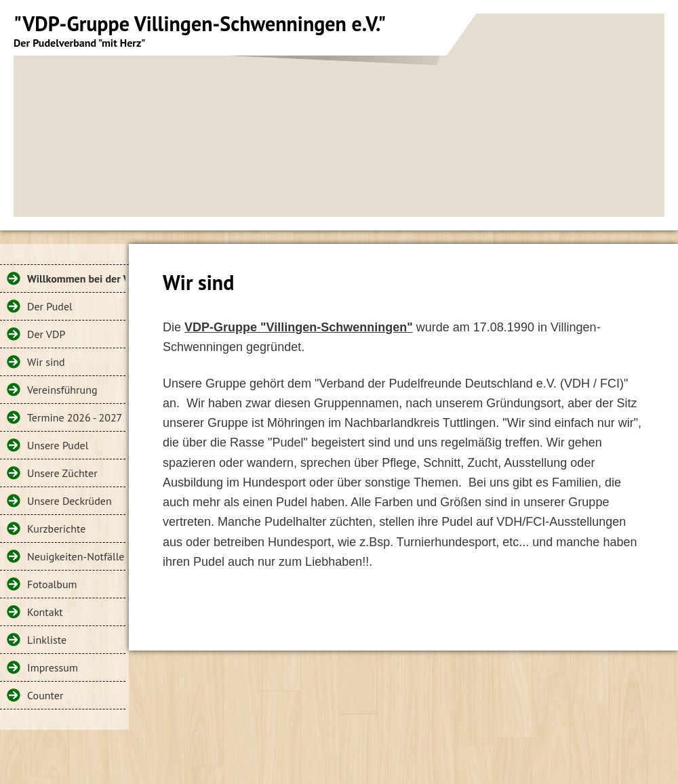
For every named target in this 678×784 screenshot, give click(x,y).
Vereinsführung (62, 390)
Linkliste (47, 640)
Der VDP (46, 334)
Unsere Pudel (58, 445)
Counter (45, 695)
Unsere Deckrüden (69, 501)
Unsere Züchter (62, 473)
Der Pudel (50, 306)
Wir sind (46, 362)
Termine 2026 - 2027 (75, 417)
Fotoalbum (52, 584)
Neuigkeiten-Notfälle (76, 556)
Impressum (53, 667)
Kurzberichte (56, 529)
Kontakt (45, 612)
